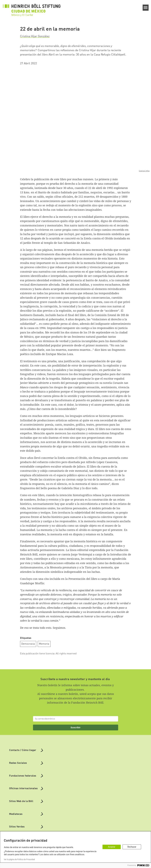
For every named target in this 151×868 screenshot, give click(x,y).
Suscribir (75, 727)
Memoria (44, 644)
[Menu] (146, 8)
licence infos (144, 171)
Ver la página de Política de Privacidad (19, 859)
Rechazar (132, 847)
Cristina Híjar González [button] (35, 36)
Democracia (28, 644)
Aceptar (112, 847)
